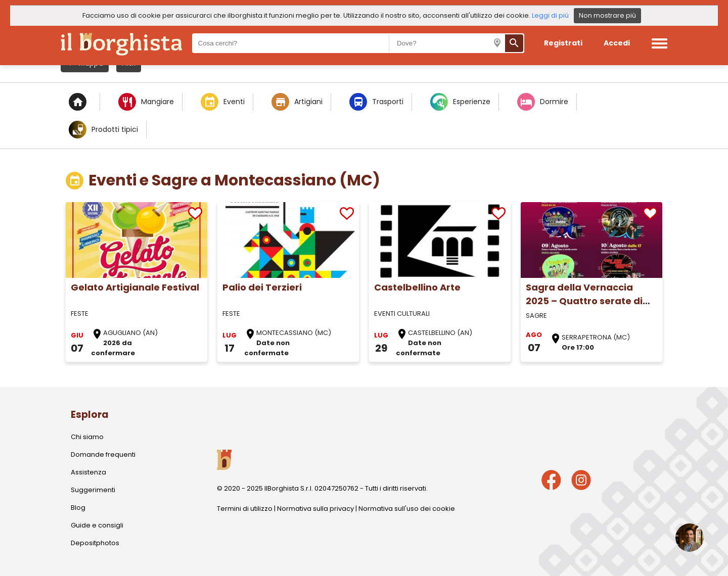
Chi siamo (87, 437)
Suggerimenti (93, 490)
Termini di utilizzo (245, 509)
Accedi (617, 43)
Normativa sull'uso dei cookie (407, 509)
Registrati (563, 43)
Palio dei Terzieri (262, 287)
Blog (78, 508)
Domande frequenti (103, 454)
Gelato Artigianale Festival (135, 287)
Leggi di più (550, 15)
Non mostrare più (607, 15)
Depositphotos (95, 543)
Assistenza (88, 472)
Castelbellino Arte (417, 287)
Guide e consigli (97, 525)
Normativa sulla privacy (315, 509)
